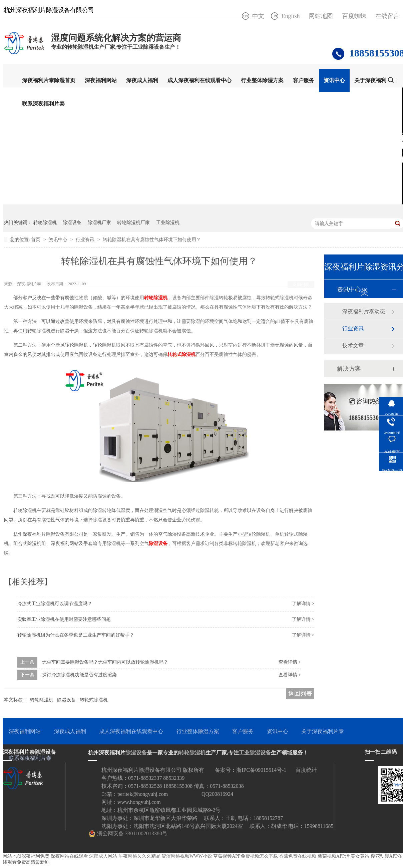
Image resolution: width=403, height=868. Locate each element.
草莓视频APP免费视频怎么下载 (246, 856)
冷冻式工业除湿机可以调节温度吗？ (55, 604)
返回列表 (301, 285)
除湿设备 (72, 223)
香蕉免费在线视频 (298, 856)
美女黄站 (360, 856)
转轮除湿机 (45, 223)
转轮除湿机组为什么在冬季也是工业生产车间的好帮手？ (76, 635)
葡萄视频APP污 (334, 856)
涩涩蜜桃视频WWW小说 (187, 856)
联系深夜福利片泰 (43, 104)
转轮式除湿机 (94, 700)
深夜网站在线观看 (69, 856)
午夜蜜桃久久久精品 (139, 856)
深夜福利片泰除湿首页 (49, 80)
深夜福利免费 (35, 856)
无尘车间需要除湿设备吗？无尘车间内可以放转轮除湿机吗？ (105, 662)
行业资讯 (86, 240)
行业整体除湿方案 (262, 80)
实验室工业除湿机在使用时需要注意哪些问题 (64, 619)
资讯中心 (334, 80)
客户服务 (304, 80)
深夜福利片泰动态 (364, 311)
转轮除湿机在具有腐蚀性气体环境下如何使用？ (152, 240)
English (290, 16)
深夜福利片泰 (30, 284)
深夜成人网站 (103, 856)
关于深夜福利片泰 (376, 80)
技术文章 (353, 345)
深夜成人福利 (142, 80)
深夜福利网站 (101, 80)
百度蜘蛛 (354, 16)
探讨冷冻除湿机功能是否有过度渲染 (79, 675)
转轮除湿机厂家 (133, 223)
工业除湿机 (168, 223)
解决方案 (349, 369)
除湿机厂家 (99, 223)
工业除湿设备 (255, 753)
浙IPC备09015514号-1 (261, 770)
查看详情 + (290, 662)
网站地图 (321, 16)
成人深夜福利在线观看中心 (199, 80)
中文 (258, 16)
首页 (36, 240)
